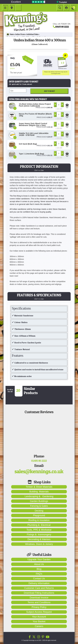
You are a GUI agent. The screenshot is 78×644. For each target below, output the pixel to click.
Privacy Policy (39, 607)
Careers (39, 626)
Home (10, 34)
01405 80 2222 (62, 27)
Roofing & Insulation (39, 520)
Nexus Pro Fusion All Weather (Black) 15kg (35, 115)
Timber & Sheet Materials (39, 487)
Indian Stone (20, 34)
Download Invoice (39, 598)
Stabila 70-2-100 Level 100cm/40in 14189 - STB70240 (34, 134)
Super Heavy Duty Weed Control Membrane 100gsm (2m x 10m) (33, 124)
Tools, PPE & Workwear (39, 530)
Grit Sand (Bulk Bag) (28, 144)
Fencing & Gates (39, 506)
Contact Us (39, 579)
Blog (39, 569)
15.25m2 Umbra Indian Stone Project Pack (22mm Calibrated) (35, 105)
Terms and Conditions (39, 602)
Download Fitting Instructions (39, 593)
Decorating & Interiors (39, 539)
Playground (39, 515)
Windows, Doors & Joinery (39, 544)
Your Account (39, 617)
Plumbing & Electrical (39, 525)
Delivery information (39, 583)
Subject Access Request (39, 612)
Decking (39, 511)
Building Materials (39, 492)
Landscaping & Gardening (39, 496)
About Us (39, 564)
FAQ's (39, 574)
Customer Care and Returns (39, 588)
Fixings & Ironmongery (39, 535)
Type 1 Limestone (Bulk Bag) (32, 154)
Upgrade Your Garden (39, 559)
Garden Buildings (39, 501)
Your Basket (39, 621)
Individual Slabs (32, 34)
